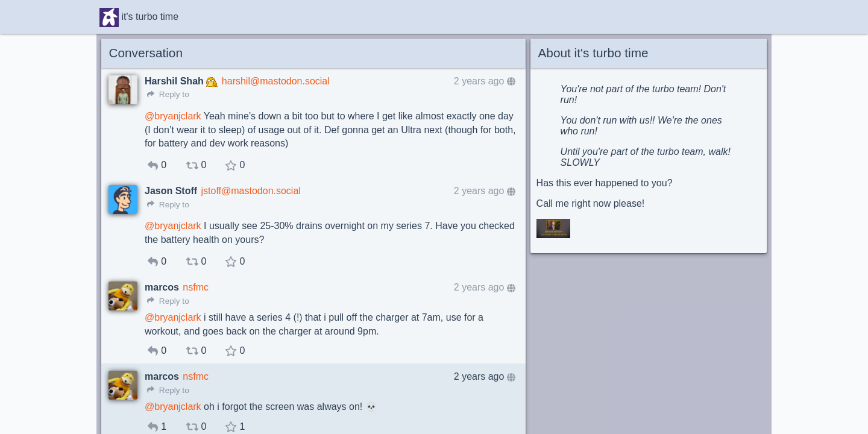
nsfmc (196, 287)
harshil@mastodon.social (276, 81)
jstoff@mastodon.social (251, 191)
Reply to (168, 94)
